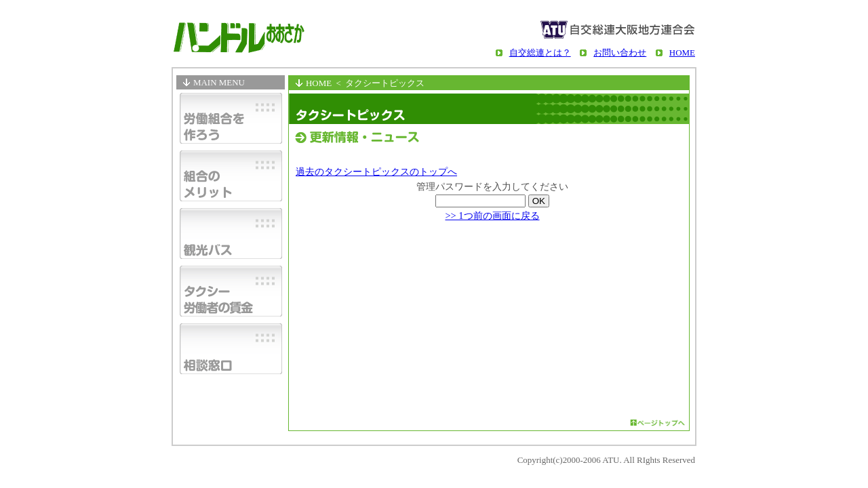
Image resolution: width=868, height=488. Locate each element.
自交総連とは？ (540, 53)
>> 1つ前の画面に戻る (492, 216)
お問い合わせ (620, 53)
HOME (682, 53)
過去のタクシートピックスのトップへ (376, 171)
